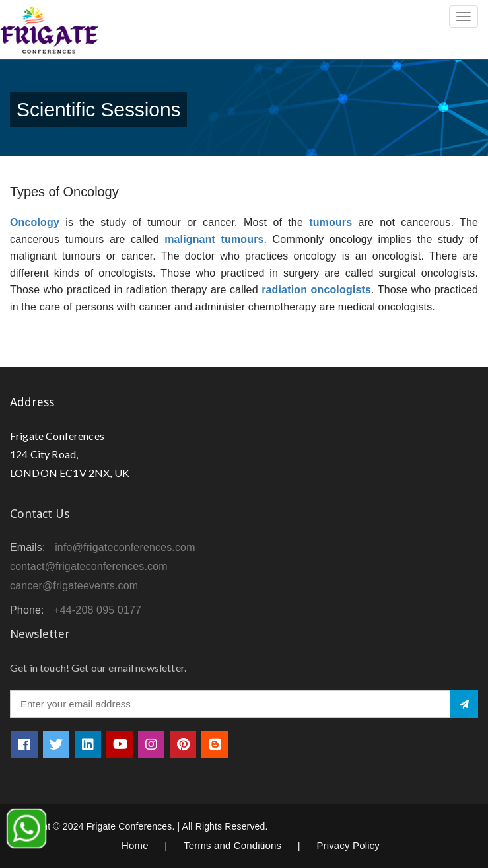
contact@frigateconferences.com (89, 566)
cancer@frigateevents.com (74, 586)
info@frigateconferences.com (125, 547)
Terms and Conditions (232, 845)
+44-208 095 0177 (97, 610)
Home (135, 845)
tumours (331, 222)
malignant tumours (214, 239)
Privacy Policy (348, 845)
